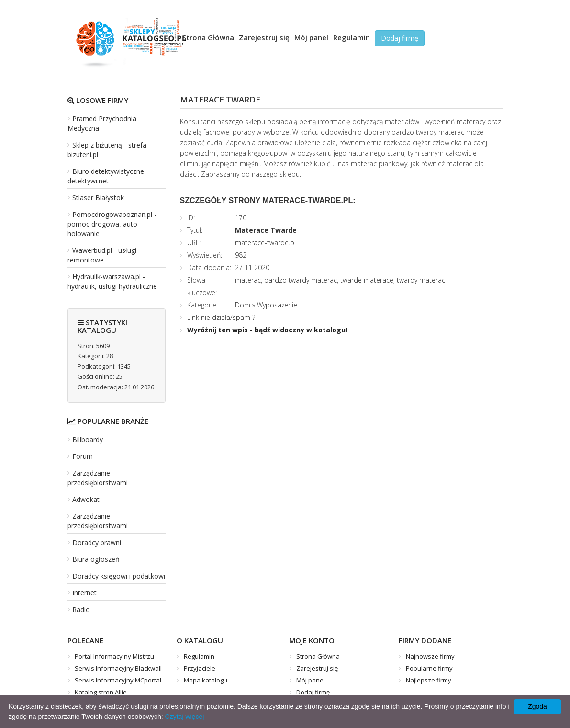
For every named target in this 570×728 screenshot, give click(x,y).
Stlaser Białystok (98, 198)
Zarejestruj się (264, 37)
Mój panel (311, 37)
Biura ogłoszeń (96, 559)
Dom (243, 305)
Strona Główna (208, 37)
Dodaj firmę (400, 38)
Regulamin (352, 37)
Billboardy (88, 439)
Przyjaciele (200, 668)
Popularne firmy (429, 668)
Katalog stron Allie (101, 692)
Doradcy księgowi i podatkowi (119, 576)
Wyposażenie (277, 305)
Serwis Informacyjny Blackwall (118, 668)
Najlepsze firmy (429, 680)
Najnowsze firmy (430, 656)
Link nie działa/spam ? (221, 317)
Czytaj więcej (185, 717)
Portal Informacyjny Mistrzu (114, 656)
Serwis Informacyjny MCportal (118, 680)
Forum (83, 456)
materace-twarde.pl (265, 243)
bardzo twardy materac (301, 280)
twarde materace (367, 280)
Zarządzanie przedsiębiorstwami (98, 478)
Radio (81, 609)
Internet (84, 593)
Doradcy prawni (97, 542)
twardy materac (421, 280)
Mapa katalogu (206, 680)
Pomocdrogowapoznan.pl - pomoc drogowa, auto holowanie (112, 224)
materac (248, 280)
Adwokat (86, 499)
